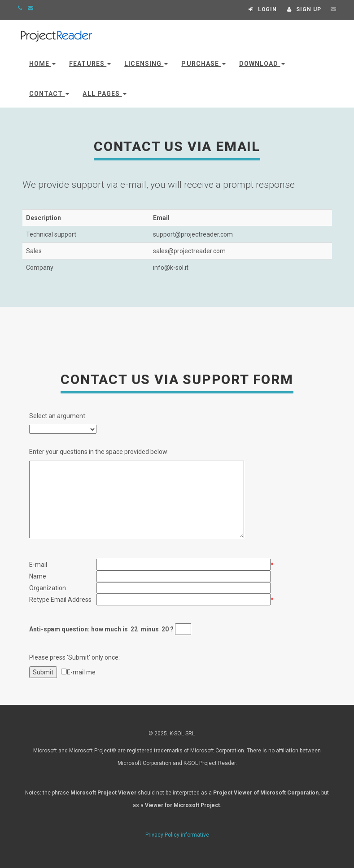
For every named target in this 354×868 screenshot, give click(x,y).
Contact (49, 94)
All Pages (104, 94)
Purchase (203, 64)
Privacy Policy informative (177, 835)
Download (262, 64)
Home (43, 64)
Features (90, 64)
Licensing (146, 64)
